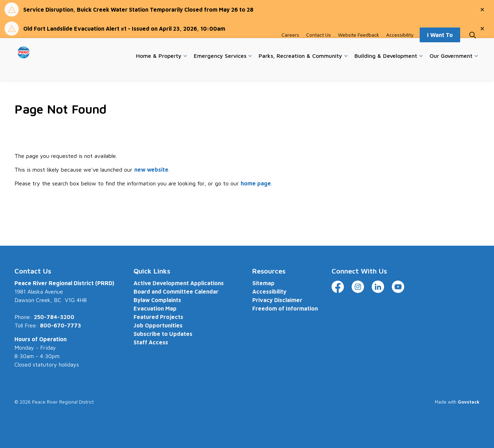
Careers (290, 48)
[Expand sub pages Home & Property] (185, 70)
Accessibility (400, 48)
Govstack (469, 402)
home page (256, 183)
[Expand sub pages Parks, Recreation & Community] (346, 70)
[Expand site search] (473, 49)
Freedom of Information (285, 308)
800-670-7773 (60, 325)
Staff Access (151, 342)
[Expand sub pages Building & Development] (421, 70)
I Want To (440, 49)
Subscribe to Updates (163, 334)
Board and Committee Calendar (176, 291)
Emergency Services (220, 69)
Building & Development (386, 69)
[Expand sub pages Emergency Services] (250, 70)
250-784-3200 (54, 317)
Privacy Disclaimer (277, 300)
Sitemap (263, 283)
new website (151, 170)
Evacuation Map (155, 308)
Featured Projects (158, 317)
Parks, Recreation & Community (300, 69)
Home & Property (159, 69)
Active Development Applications (179, 283)
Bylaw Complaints (157, 300)
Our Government (451, 69)
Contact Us (319, 48)
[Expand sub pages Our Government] (476, 70)
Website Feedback (359, 48)
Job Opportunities (158, 325)
